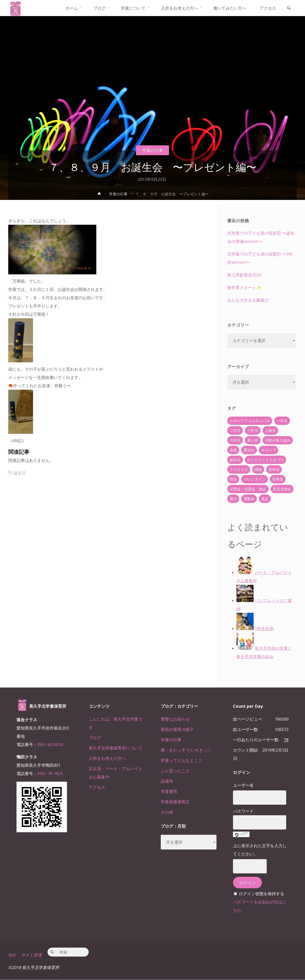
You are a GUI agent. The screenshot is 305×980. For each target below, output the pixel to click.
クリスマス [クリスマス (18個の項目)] (239, 469)
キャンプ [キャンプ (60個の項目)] (269, 450)
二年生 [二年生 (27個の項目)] (235, 430)
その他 (167, 812)
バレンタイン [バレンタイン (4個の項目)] (255, 479)
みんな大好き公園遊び (248, 300)
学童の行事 (152, 150)
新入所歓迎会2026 (244, 275)
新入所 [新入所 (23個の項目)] (253, 440)
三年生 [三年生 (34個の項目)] (253, 430)
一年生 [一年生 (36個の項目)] (282, 421)
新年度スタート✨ (244, 287)
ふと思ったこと (175, 771)
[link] (289, 8)
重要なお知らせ (175, 719)
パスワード (243, 811)
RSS (12, 955)
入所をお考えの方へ (107, 758)
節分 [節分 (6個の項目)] (233, 479)
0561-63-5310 (50, 744)
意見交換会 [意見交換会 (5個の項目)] (282, 489)
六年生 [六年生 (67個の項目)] (235, 440)
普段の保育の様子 (177, 729)
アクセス (97, 787)
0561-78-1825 (50, 773)
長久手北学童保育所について (116, 748)
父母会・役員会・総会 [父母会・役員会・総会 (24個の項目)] (248, 489)
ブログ (95, 738)
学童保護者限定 (175, 802)
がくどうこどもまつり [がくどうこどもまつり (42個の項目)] (266, 460)
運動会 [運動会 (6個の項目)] (249, 499)
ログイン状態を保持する (261, 894)
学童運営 (169, 791)
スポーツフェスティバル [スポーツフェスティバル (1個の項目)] (250, 421)
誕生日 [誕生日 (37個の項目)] (235, 460)
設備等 (167, 781)
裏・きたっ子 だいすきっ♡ (186, 750)
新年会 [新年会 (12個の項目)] (274, 469)
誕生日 (20, 473)
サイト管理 (31, 955)
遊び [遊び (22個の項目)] (233, 499)
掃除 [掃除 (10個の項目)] (258, 469)
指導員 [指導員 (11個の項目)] (278, 479)
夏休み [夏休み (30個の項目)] (249, 450)
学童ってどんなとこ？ (181, 760)
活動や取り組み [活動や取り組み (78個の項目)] (278, 440)
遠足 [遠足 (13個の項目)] (265, 499)
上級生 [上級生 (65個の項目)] (270, 430)
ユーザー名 (243, 785)
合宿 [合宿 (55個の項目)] (233, 450)
